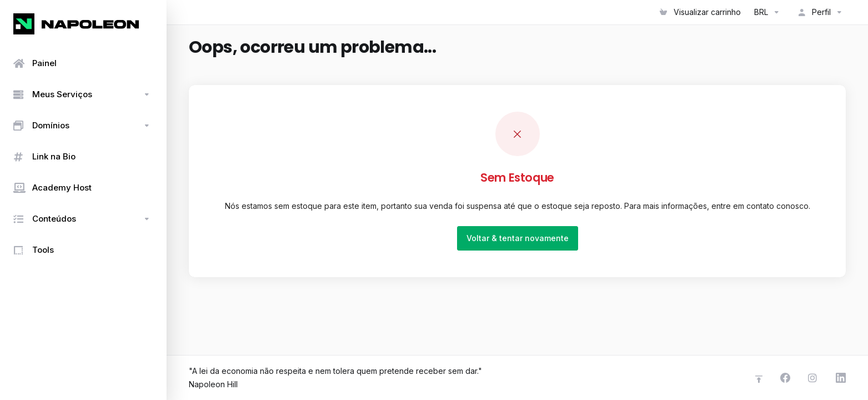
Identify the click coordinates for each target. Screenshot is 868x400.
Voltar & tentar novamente (518, 238)
